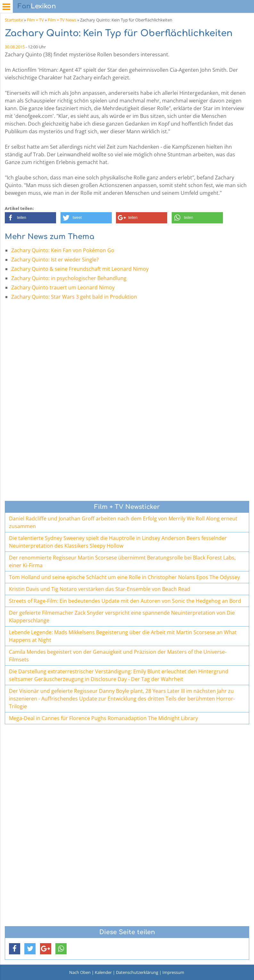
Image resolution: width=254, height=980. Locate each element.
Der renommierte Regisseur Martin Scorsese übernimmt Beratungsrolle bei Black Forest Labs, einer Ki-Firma (122, 561)
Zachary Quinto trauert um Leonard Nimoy (63, 287)
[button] (30, 218)
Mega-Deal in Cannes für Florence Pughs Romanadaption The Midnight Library (103, 718)
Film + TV (35, 20)
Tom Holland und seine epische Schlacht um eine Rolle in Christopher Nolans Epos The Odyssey (124, 577)
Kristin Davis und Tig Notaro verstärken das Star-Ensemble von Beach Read (100, 589)
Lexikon (37, 6)
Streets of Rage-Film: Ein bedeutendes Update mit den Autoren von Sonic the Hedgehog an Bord (125, 601)
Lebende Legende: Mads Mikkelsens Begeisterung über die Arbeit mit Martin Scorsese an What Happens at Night (123, 636)
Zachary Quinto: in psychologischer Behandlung (69, 278)
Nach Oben (80, 972)
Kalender (103, 972)
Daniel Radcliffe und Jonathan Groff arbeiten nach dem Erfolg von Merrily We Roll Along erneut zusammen (123, 522)
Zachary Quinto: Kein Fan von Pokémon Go (63, 250)
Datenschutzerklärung (137, 972)
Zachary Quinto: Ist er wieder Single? (55, 260)
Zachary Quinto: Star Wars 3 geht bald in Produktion (74, 297)
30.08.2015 (15, 47)
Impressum (173, 972)
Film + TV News (62, 20)
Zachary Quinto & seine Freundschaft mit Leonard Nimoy (80, 269)
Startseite (14, 20)
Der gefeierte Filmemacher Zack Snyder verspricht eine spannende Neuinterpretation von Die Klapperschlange (122, 617)
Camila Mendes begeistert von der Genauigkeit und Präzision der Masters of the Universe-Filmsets (118, 656)
